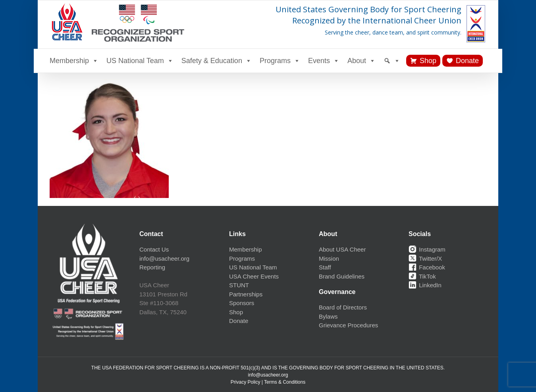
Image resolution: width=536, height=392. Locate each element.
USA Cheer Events (254, 276)
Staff (325, 267)
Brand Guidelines (342, 276)
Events (324, 61)
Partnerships (246, 294)
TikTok (422, 276)
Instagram (427, 249)
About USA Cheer (342, 249)
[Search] (392, 61)
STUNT (239, 285)
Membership (74, 61)
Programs (280, 61)
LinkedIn (425, 285)
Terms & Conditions (285, 382)
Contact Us (154, 249)
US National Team (140, 61)
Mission (329, 258)
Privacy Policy (246, 382)
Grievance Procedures (348, 325)
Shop (428, 61)
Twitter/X (425, 258)
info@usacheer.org (164, 258)
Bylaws (328, 316)
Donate (467, 61)
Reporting (152, 267)
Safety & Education (217, 61)
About (362, 61)
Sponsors (242, 303)
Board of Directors (343, 307)
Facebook (427, 267)
